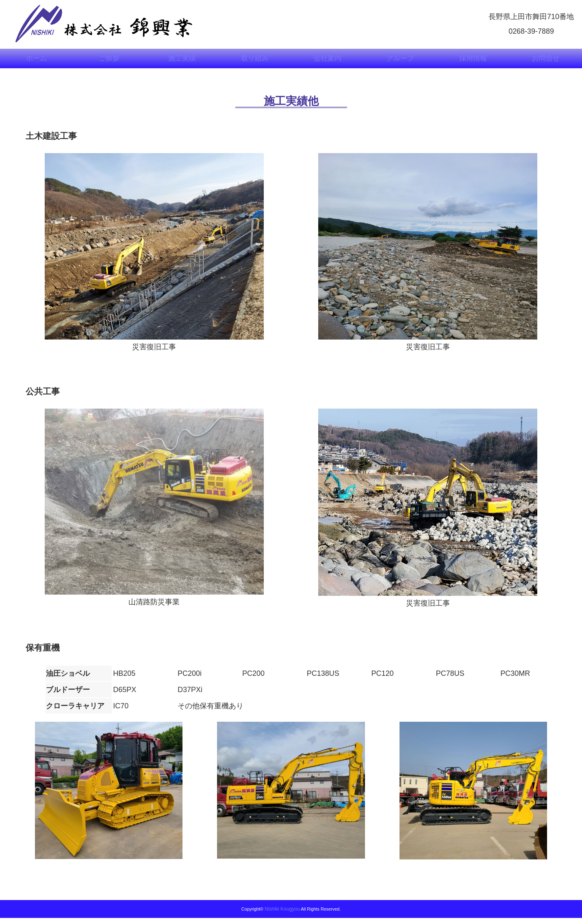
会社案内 (328, 62)
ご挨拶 (109, 62)
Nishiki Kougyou (282, 915)
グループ (400, 62)
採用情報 (473, 62)
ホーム (37, 62)
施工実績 (182, 62)
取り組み (255, 62)
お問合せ (546, 62)
